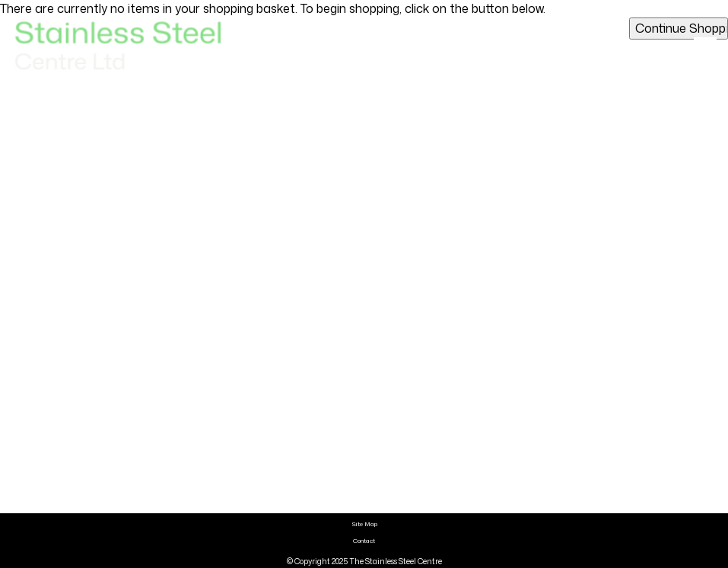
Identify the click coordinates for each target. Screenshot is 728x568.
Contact (364, 541)
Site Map (364, 524)
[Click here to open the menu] (705, 46)
